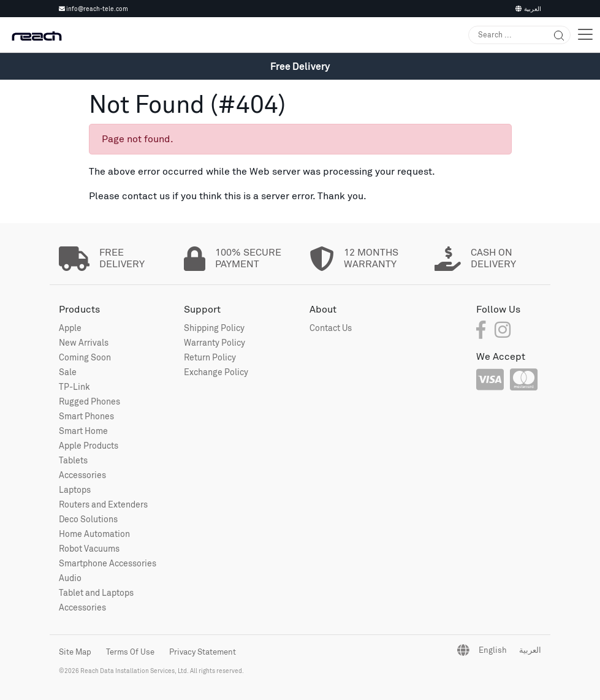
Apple (70, 328)
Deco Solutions (88, 519)
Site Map (75, 652)
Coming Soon (85, 357)
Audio (70, 578)
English (493, 650)
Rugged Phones (89, 401)
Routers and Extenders (103, 504)
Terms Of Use (130, 652)
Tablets (73, 460)
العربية (528, 9)
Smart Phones (86, 416)
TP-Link (74, 386)
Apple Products (89, 445)
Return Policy (210, 357)
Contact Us (331, 328)
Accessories (82, 475)
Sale (68, 372)
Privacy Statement (203, 652)
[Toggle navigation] (585, 35)
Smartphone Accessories (108, 563)
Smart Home (83, 431)
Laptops (75, 489)
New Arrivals (84, 342)
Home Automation (94, 534)
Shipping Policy (214, 328)
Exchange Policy (216, 372)
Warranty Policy (215, 342)
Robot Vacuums (89, 548)
